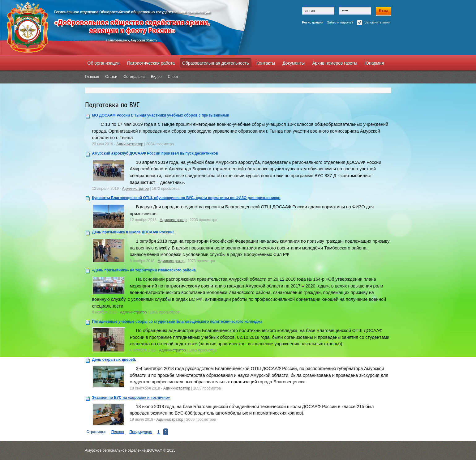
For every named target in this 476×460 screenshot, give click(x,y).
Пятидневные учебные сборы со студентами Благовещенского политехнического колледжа (177, 322)
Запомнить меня (374, 22)
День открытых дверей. (114, 360)
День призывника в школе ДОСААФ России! (133, 232)
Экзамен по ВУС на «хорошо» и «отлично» (131, 398)
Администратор (130, 144)
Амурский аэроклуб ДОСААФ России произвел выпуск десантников (155, 153)
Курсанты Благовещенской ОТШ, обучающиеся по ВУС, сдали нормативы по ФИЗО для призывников (186, 198)
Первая (118, 432)
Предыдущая (141, 432)
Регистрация (313, 22)
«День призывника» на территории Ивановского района (144, 270)
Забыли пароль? (340, 22)
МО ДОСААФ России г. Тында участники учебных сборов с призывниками (161, 115)
